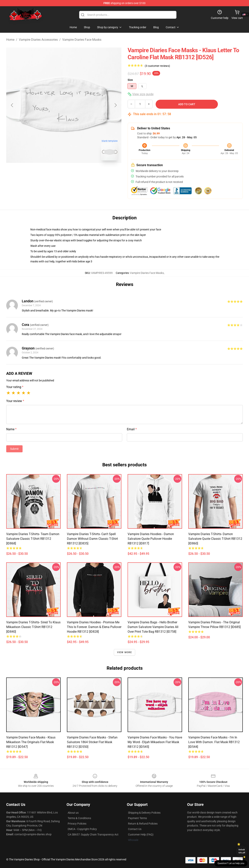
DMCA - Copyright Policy (82, 829)
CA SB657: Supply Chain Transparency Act (93, 834)
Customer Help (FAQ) (141, 834)
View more (125, 652)
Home (10, 40)
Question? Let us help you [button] (231, 863)
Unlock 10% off (242, 851)
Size (130, 80)
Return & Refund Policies (143, 824)
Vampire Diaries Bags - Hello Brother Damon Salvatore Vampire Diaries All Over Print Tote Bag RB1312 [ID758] (153, 627)
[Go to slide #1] (54, 172)
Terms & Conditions (79, 818)
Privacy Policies (77, 824)
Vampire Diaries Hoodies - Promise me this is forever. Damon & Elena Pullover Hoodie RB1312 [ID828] (94, 627)
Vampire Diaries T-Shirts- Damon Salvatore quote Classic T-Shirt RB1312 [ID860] (215, 539)
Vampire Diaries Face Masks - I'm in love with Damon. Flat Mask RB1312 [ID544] (214, 742)
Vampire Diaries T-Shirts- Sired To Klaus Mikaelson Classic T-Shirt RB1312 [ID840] (33, 627)
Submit (14, 449)
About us (73, 813)
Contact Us (135, 829)
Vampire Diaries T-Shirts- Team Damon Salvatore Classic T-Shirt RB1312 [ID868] (33, 539)
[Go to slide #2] (74, 172)
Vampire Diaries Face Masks (82, 40)
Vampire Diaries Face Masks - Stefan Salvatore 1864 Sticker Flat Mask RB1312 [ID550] (92, 742)
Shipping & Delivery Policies (144, 813)
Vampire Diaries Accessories (38, 40)
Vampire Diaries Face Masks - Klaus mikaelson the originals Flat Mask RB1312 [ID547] (31, 742)
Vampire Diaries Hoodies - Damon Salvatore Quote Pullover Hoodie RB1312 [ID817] (151, 539)
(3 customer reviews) (157, 66)
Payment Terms (137, 818)
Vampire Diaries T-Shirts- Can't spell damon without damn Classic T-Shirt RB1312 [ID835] (92, 539)
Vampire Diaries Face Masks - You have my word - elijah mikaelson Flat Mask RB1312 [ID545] (155, 742)
